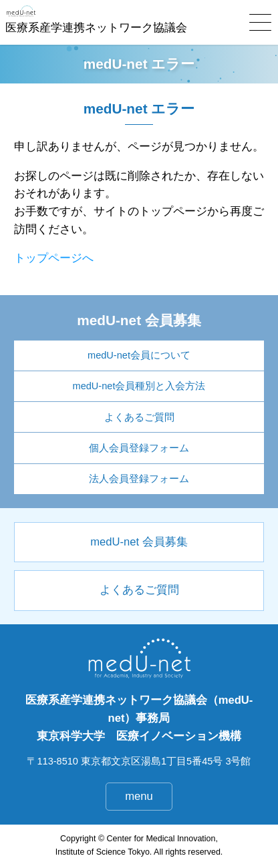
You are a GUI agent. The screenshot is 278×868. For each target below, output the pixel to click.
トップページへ (54, 258)
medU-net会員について (139, 355)
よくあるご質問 (139, 417)
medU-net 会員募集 (139, 542)
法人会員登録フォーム (139, 479)
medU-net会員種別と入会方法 (139, 386)
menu (139, 796)
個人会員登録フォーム (139, 448)
